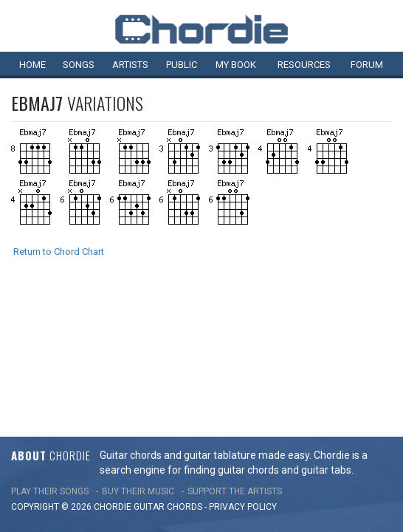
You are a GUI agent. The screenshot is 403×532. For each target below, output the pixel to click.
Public (182, 65)
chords (185, 372)
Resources (304, 65)
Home (32, 65)
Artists (130, 65)
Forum (367, 65)
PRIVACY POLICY (243, 372)
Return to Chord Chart (59, 252)
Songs (79, 65)
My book (236, 65)
